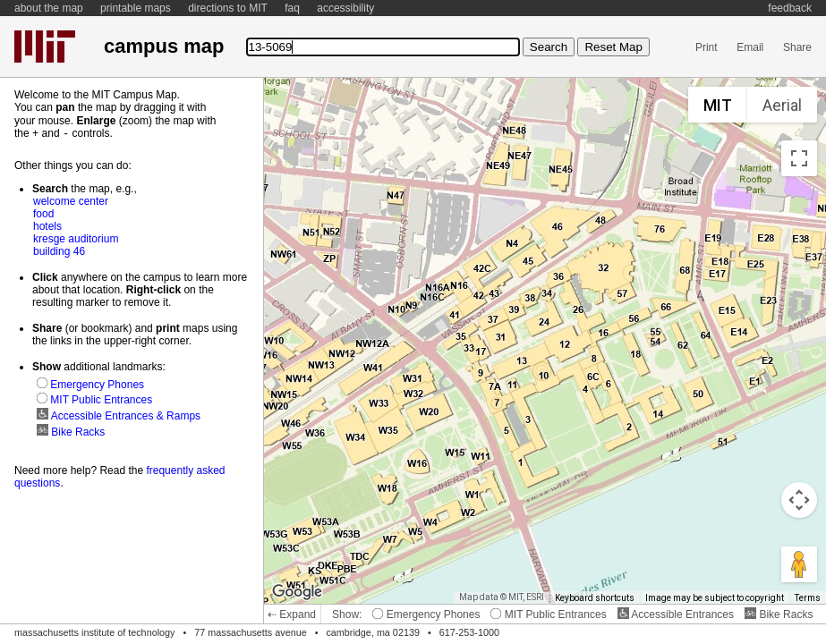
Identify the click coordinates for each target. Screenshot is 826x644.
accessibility (345, 8)
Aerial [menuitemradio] (782, 105)
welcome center (71, 200)
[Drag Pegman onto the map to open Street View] (799, 564)
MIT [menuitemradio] (718, 105)
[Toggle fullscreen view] (799, 158)
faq (292, 8)
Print (707, 47)
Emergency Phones (426, 614)
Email (750, 47)
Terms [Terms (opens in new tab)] (808, 598)
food (43, 213)
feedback (790, 8)
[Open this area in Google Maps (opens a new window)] (297, 592)
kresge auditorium (76, 238)
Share (797, 47)
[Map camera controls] (799, 500)
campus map (164, 46)
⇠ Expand (292, 614)
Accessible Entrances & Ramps (119, 415)
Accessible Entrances (676, 614)
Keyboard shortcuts (595, 598)
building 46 (59, 250)
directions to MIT (228, 8)
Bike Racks (779, 614)
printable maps (136, 8)
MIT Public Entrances (548, 614)
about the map (49, 8)
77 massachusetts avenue (250, 632)
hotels (47, 225)
